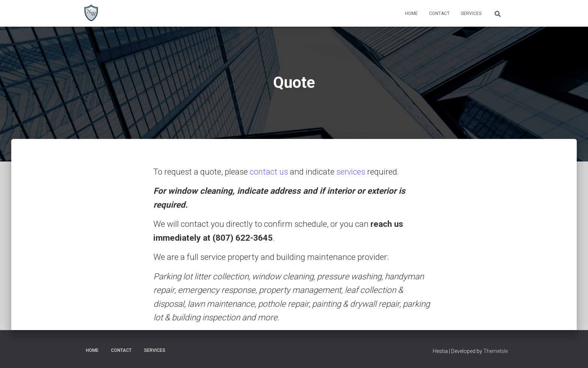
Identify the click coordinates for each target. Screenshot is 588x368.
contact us (269, 172)
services (352, 172)
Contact (439, 14)
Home (411, 14)
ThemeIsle (496, 351)
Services (471, 14)
